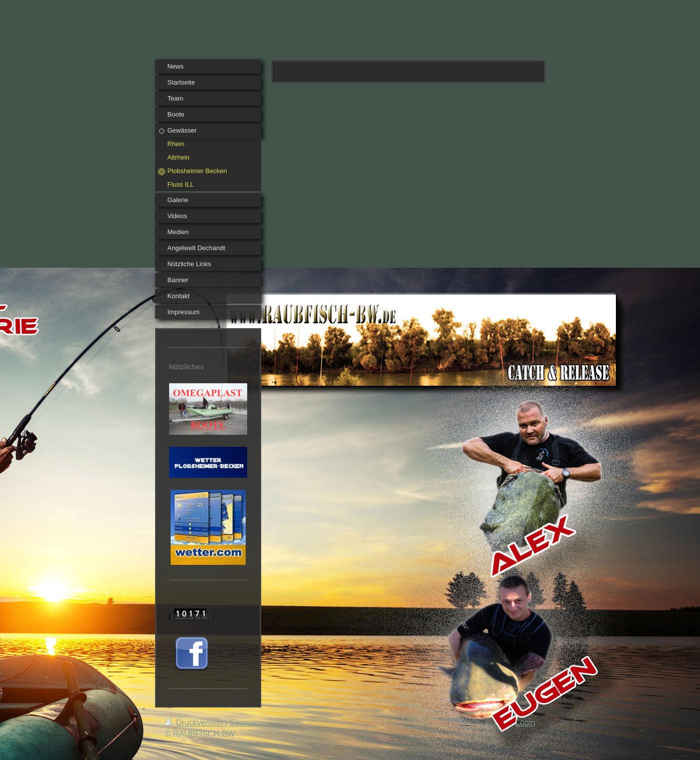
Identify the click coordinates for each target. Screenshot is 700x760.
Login (525, 723)
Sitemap (244, 723)
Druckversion (195, 723)
